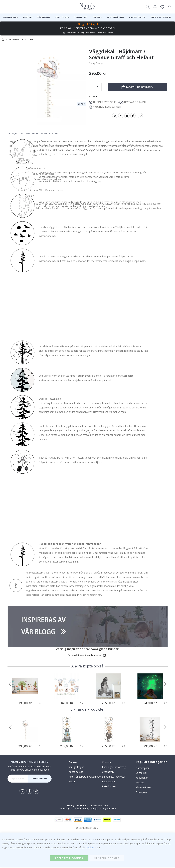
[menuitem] (11, 17)
